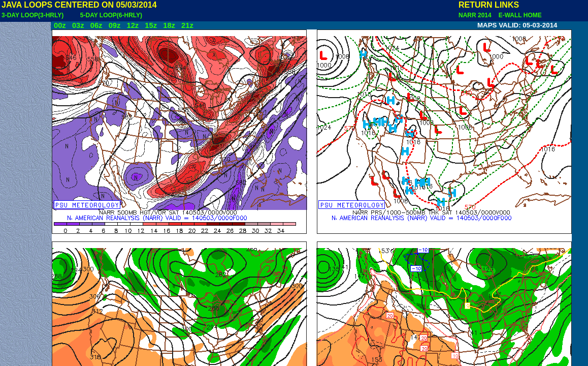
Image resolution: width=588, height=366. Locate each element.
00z (60, 25)
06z (96, 25)
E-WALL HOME (518, 15)
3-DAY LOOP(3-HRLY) (32, 15)
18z (169, 25)
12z (133, 25)
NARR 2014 (476, 15)
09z (115, 25)
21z (187, 25)
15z (151, 25)
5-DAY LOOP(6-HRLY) (111, 15)
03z (78, 25)
